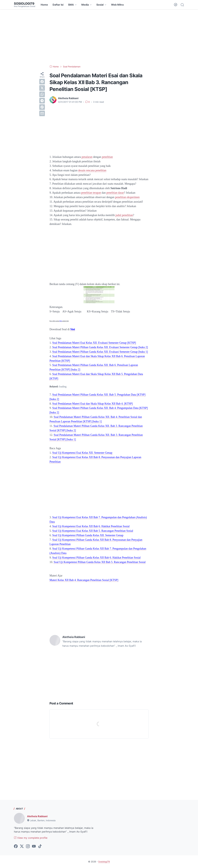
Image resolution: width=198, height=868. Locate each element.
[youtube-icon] (34, 846)
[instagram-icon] (28, 846)
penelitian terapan (91, 193)
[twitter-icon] (22, 846)
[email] (42, 113)
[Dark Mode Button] (176, 5)
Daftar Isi (58, 5)
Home (44, 5)
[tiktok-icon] (40, 846)
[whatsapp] (42, 94)
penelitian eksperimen (127, 197)
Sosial (100, 5)
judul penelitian (124, 215)
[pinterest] (42, 107)
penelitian (107, 157)
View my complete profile (31, 838)
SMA (71, 5)
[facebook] (42, 82)
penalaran (87, 157)
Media (85, 5)
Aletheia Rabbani (37, 816)
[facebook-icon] (16, 846)
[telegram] (42, 101)
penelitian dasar (115, 193)
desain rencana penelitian (92, 170)
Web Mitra (117, 5)
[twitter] (42, 88)
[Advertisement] (99, 37)
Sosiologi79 (24, 4)
